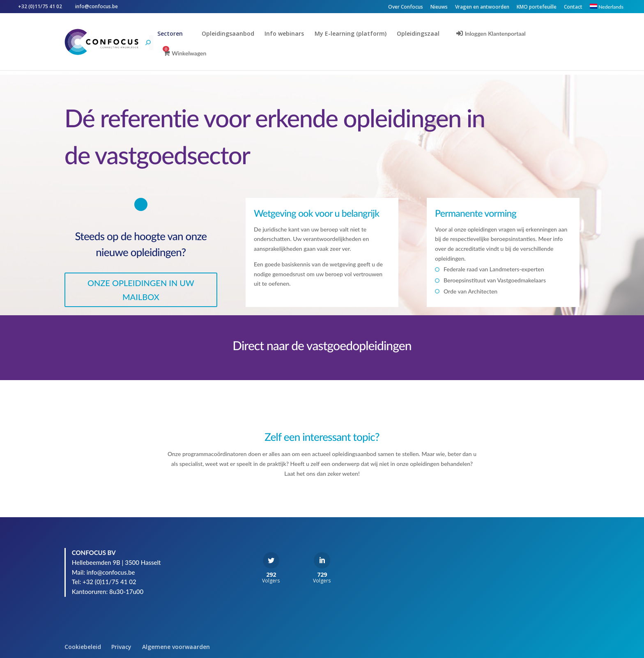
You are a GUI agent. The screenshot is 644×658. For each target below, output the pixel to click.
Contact (573, 7)
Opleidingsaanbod (228, 34)
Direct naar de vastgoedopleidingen (322, 346)
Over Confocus (406, 7)
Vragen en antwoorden (482, 7)
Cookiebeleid (83, 647)
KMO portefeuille (537, 7)
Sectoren (171, 34)
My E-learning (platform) (351, 34)
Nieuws (439, 7)
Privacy (121, 647)
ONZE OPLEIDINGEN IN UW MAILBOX (141, 290)
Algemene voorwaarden (176, 647)
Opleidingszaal (419, 34)
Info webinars (285, 34)
